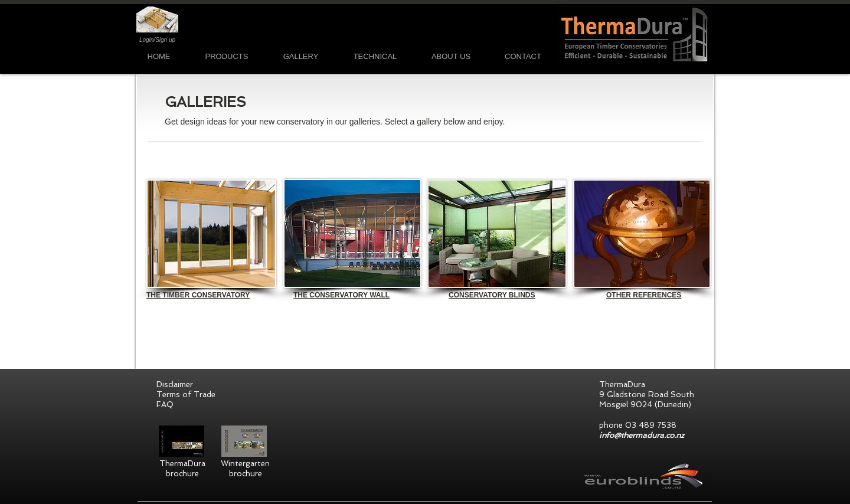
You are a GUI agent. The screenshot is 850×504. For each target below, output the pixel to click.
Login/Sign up (157, 40)
